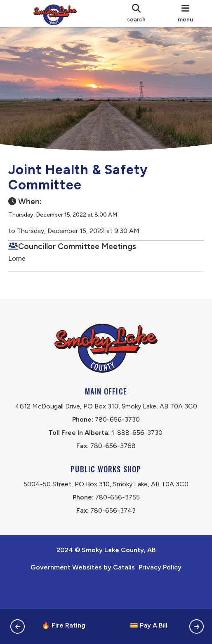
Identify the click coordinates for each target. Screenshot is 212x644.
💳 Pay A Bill (149, 625)
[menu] (185, 14)
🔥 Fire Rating (64, 625)
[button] (18, 626)
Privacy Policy (160, 594)
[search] (137, 14)
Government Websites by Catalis (83, 594)
